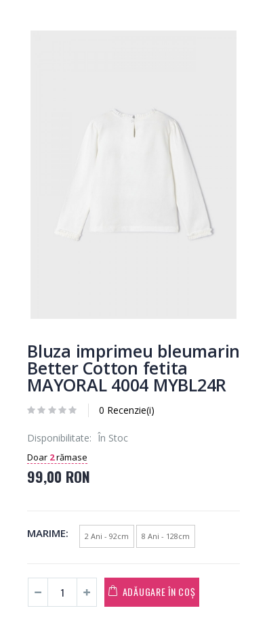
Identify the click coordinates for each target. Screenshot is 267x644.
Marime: (48, 533)
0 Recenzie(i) (127, 410)
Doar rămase (57, 457)
